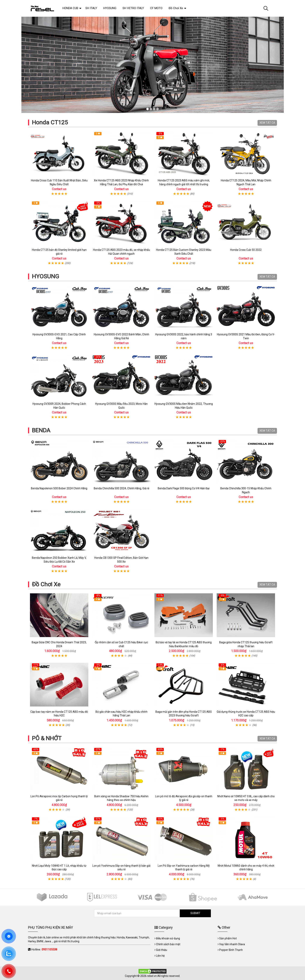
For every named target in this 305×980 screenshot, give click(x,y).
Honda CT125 (50, 122)
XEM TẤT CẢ (267, 123)
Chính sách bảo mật (168, 944)
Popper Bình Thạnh (231, 950)
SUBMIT (195, 913)
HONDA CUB (70, 8)
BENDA (41, 430)
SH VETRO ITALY (133, 8)
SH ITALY (91, 8)
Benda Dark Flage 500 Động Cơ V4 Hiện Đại (184, 488)
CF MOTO (156, 8)
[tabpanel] (152, 65)
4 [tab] (157, 109)
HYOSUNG (46, 276)
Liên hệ (160, 956)
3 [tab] (154, 109)
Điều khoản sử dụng (168, 938)
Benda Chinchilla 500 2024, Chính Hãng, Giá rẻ (121, 488)
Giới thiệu (162, 950)
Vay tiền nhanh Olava (232, 944)
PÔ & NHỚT (47, 738)
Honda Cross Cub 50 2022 (246, 250)
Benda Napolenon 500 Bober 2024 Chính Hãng (59, 488)
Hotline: (44, 949)
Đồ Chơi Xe (46, 584)
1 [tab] (148, 109)
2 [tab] (151, 109)
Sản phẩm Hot (228, 938)
